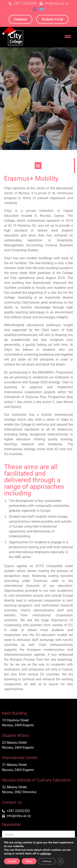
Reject (29, 861)
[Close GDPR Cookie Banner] (60, 861)
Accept (12, 861)
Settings (47, 861)
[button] (38, 166)
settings (45, 854)
